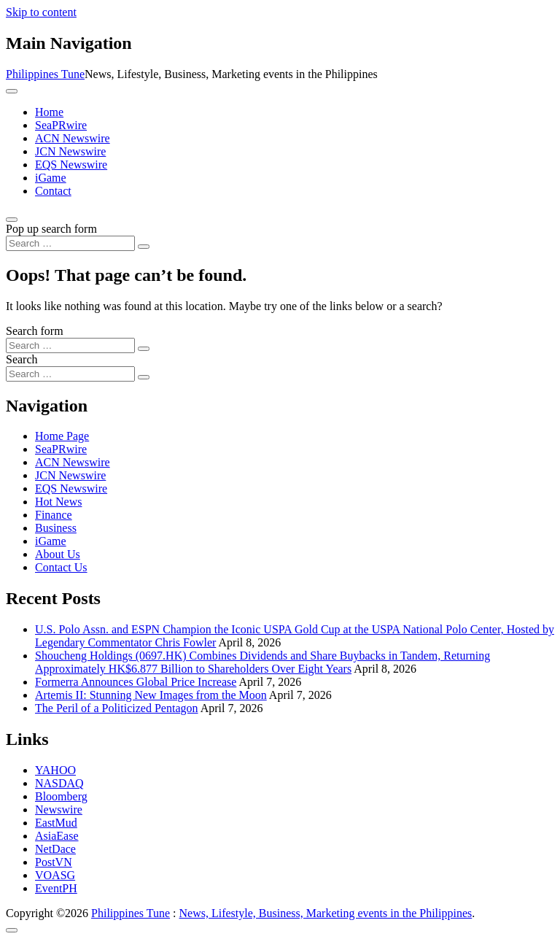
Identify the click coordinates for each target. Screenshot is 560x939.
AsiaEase (57, 836)
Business (56, 528)
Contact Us (61, 567)
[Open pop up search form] (12, 220)
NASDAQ (59, 783)
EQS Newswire (71, 165)
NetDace (55, 849)
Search (22, 359)
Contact (53, 191)
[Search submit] (144, 247)
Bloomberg (61, 796)
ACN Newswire (73, 138)
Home (49, 112)
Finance (54, 515)
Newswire (59, 809)
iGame (51, 178)
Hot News (58, 502)
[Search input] (70, 243)
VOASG (55, 875)
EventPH (56, 888)
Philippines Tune (45, 74)
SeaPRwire (61, 125)
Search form (35, 331)
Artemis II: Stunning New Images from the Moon (151, 695)
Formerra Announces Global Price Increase (136, 682)
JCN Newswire (70, 151)
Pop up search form (51, 229)
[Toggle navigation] (12, 91)
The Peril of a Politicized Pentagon (117, 708)
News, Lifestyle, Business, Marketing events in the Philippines (326, 913)
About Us (58, 554)
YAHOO (55, 770)
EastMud (56, 823)
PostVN (54, 862)
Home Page (62, 436)
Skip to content (41, 12)
